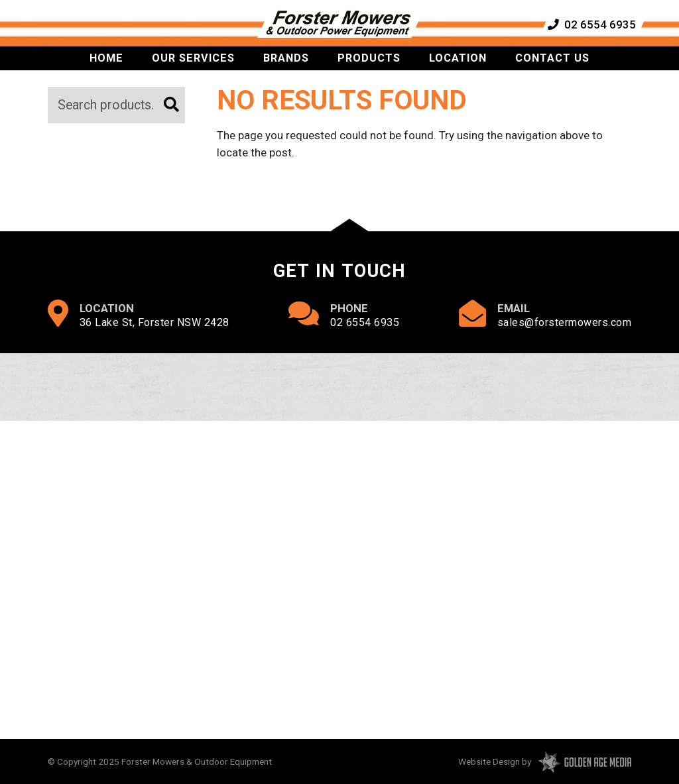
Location (458, 71)
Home (106, 71)
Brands (286, 71)
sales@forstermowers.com (565, 322)
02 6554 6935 (591, 28)
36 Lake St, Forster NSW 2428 (154, 322)
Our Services (193, 71)
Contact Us (552, 71)
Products (369, 71)
